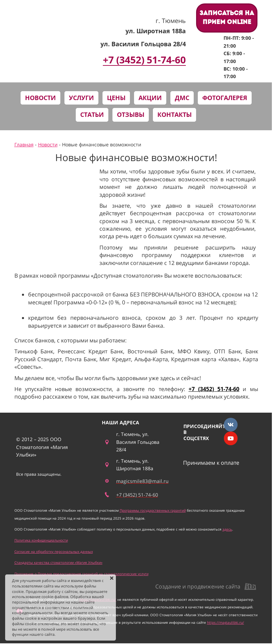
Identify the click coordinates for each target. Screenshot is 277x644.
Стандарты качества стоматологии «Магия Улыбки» (58, 562)
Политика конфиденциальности (41, 540)
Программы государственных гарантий (153, 510)
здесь (227, 529)
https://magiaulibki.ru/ (226, 622)
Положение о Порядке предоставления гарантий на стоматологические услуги (81, 574)
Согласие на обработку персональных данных (54, 551)
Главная (24, 144)
